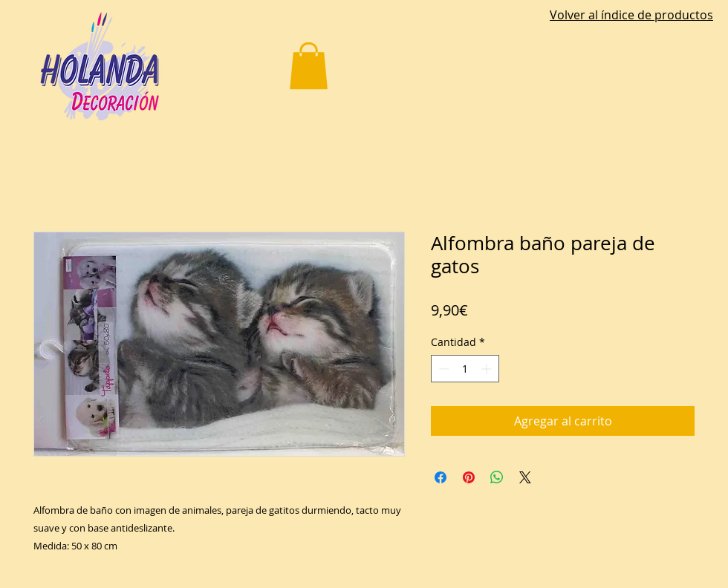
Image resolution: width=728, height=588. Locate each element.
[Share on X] (525, 477)
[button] (309, 66)
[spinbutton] (465, 369)
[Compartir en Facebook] (441, 477)
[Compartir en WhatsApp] (497, 477)
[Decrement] (442, 369)
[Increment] (488, 369)
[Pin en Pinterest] (469, 477)
